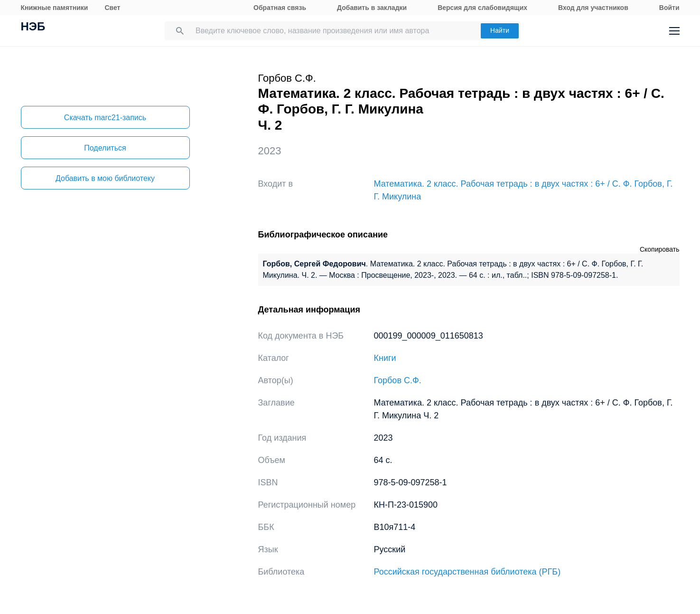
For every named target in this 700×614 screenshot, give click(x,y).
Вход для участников (593, 8)
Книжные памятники (55, 8)
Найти (500, 30)
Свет (112, 8)
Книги (385, 358)
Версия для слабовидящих (482, 8)
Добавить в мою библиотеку (105, 178)
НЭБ (33, 28)
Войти (669, 8)
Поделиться (105, 148)
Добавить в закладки (372, 8)
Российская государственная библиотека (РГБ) (467, 572)
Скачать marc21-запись (105, 118)
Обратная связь (280, 8)
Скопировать (660, 249)
